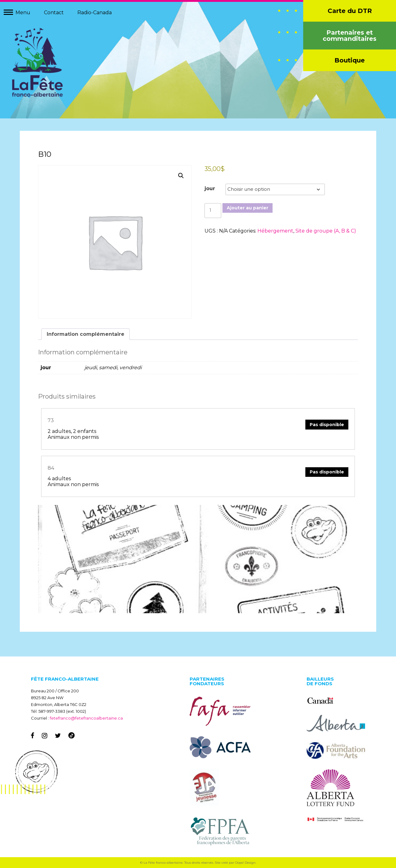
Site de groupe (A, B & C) (326, 231)
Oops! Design (245, 863)
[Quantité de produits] (213, 211)
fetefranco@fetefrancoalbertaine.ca (86, 718)
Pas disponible (327, 425)
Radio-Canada (95, 13)
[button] (181, 176)
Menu (23, 13)
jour (210, 189)
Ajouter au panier (247, 208)
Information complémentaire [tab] (86, 334)
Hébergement (275, 231)
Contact (54, 13)
